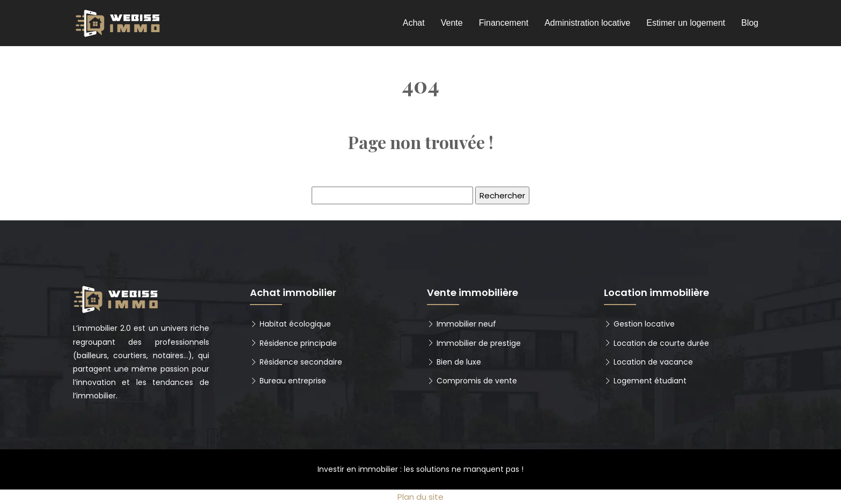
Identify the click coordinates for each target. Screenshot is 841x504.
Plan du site (420, 497)
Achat (414, 23)
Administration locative (587, 23)
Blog (750, 23)
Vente (452, 23)
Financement (504, 23)
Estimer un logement (686, 23)
